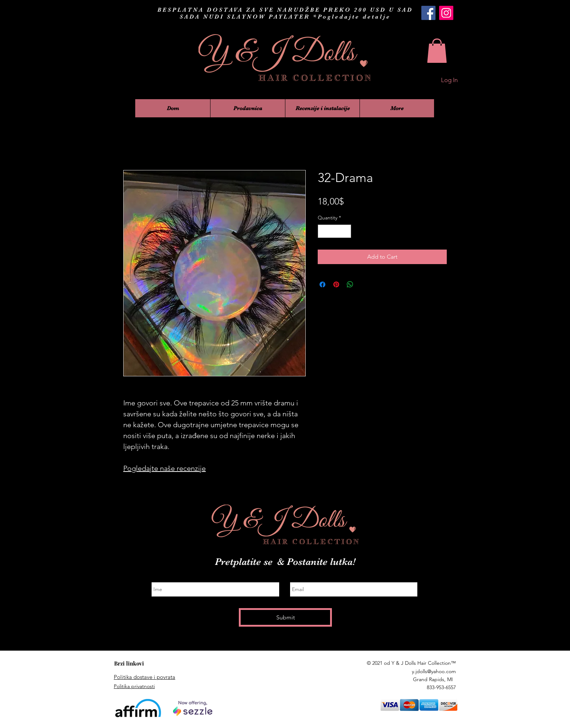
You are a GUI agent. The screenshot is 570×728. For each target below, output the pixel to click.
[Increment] (346, 231)
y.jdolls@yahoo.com (434, 671)
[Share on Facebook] (322, 284)
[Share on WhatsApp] (350, 284)
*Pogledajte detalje (352, 17)
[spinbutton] (334, 231)
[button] (437, 51)
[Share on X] (364, 284)
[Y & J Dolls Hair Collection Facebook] (428, 13)
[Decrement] (323, 231)
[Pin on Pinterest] (336, 284)
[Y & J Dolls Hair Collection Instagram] (446, 13)
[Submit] (285, 617)
